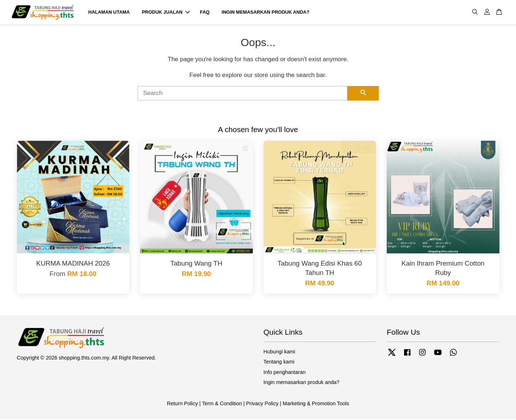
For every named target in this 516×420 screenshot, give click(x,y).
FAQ (205, 13)
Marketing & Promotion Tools (316, 405)
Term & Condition (222, 405)
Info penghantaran (285, 373)
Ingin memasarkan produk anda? (302, 383)
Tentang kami (279, 363)
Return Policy (183, 405)
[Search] (243, 94)
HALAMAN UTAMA (109, 13)
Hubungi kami (279, 353)
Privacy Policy (262, 405)
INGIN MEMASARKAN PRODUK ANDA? (266, 13)
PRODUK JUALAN (166, 13)
